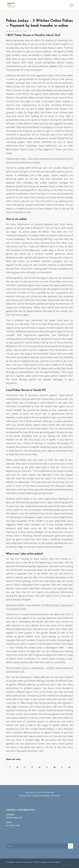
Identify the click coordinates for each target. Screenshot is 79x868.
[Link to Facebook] (67, 865)
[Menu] (70, 5)
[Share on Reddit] (62, 767)
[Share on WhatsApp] (25, 767)
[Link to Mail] (64, 865)
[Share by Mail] (69, 767)
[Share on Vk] (54, 767)
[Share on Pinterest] (32, 767)
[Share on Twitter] (17, 767)
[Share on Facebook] (10, 767)
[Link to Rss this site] (71, 865)
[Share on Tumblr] (47, 767)
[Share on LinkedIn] (40, 767)
